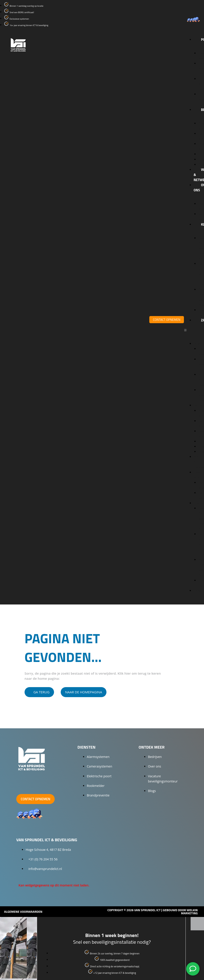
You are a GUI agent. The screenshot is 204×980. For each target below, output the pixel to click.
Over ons (197, 475)
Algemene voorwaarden (23, 912)
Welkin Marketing (189, 912)
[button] (192, 330)
